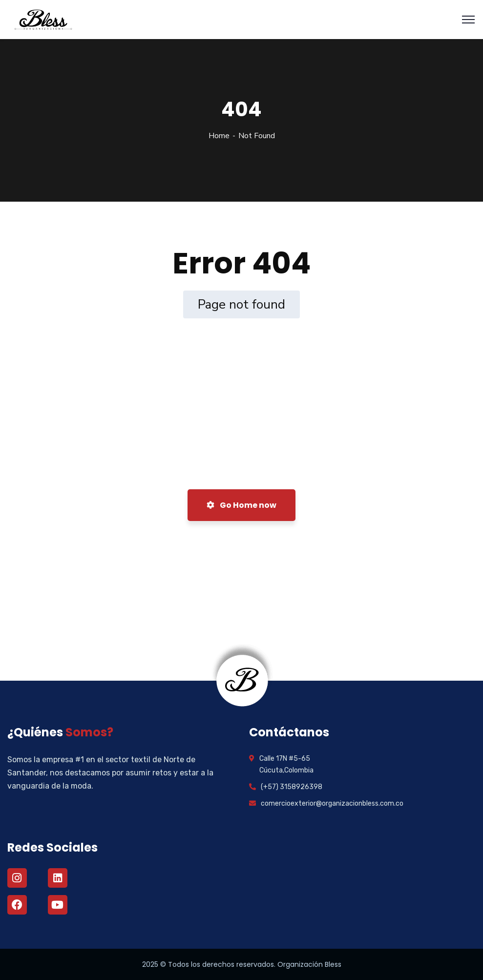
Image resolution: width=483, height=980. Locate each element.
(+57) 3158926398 (292, 787)
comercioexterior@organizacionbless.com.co (332, 803)
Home (219, 136)
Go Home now (241, 505)
